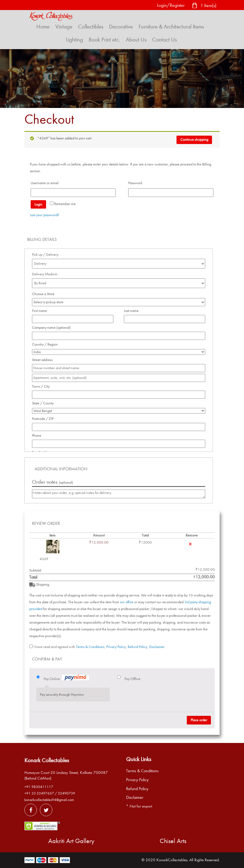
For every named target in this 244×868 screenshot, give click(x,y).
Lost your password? (44, 215)
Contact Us (164, 40)
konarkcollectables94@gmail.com (49, 800)
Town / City (42, 386)
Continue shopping (194, 140)
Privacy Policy (116, 647)
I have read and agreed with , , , (99, 647)
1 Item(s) (204, 6)
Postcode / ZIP (44, 419)
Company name (51, 328)
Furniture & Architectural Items (171, 27)
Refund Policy (137, 647)
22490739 (66, 793)
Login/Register (171, 5)
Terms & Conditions (90, 647)
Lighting (74, 40)
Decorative (121, 27)
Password (137, 183)
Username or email (46, 183)
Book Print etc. (104, 40)
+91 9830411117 (39, 787)
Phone (38, 435)
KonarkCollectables (172, 860)
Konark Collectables (47, 760)
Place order (199, 720)
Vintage (64, 27)
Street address (44, 360)
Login (38, 204)
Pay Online (66, 678)
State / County (44, 403)
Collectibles (91, 27)
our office (127, 602)
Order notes (52, 482)
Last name (133, 311)
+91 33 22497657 (39, 793)
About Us (136, 40)
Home (43, 27)
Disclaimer (157, 647)
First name (41, 311)
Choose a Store (44, 294)
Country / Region (46, 344)
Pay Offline (132, 679)
